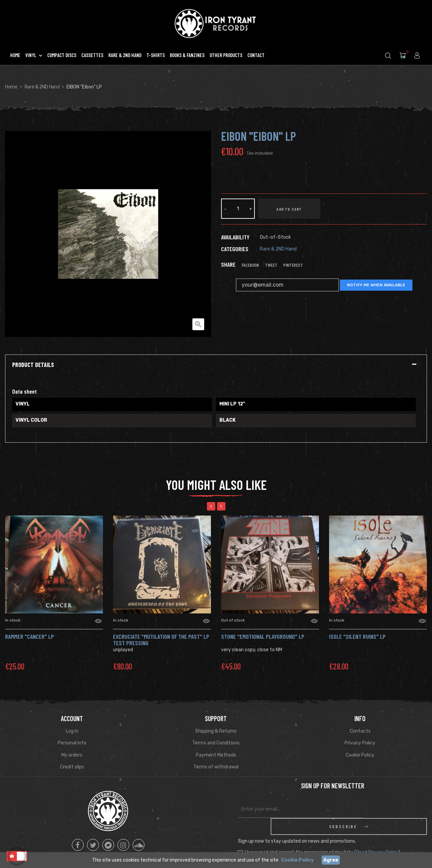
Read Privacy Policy (377, 835)
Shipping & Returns (216, 731)
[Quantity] (238, 209)
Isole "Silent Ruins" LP (357, 636)
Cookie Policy (360, 755)
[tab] (216, 365)
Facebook (250, 265)
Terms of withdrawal (216, 767)
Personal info (72, 743)
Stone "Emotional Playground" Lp (263, 636)
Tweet (271, 265)
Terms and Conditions (216, 743)
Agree (331, 860)
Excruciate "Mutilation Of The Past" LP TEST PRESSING (161, 640)
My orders (72, 755)
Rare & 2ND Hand (278, 249)
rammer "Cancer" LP (30, 636)
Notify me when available (376, 285)
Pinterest (293, 265)
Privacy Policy (360, 743)
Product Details (33, 365)
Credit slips (72, 767)
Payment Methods (216, 755)
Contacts (360, 731)
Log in (72, 731)
